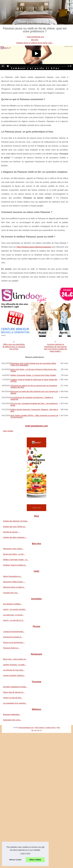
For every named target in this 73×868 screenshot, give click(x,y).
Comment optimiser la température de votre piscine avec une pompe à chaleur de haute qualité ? (55, 348)
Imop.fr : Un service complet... (15, 609)
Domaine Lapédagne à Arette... (15, 687)
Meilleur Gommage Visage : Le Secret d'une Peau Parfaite (33, 375)
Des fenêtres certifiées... (12, 604)
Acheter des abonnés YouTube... (16, 521)
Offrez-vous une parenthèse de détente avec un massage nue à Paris (14, 347)
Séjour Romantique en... (12, 576)
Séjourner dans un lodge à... (14, 587)
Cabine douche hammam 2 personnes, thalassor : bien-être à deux (34, 410)
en (35, 730)
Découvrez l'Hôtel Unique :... (14, 582)
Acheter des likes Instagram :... (15, 537)
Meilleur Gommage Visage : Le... (16, 560)
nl (41, 730)
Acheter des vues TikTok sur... (15, 527)
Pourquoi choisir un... (11, 648)
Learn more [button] (25, 853)
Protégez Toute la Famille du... (15, 565)
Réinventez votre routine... (13, 549)
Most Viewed (8, 431)
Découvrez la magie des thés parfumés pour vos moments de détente (34, 392)
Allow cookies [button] (35, 860)
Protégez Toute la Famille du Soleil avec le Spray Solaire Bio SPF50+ (34, 380)
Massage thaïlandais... (12, 714)
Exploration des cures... (12, 720)
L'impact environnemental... (14, 632)
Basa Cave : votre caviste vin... (15, 659)
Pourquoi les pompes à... (13, 637)
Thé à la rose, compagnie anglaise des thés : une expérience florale (34, 404)
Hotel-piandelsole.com (26, 728)
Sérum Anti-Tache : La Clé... (14, 554)
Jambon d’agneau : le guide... (15, 665)
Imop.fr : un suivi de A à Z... (14, 620)
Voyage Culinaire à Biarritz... (14, 675)
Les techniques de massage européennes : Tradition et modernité (32, 398)
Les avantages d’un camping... (15, 703)
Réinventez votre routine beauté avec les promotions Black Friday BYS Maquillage (33, 364)
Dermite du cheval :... (11, 532)
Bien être (35, 40)
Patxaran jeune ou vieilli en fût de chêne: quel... (35, 43)
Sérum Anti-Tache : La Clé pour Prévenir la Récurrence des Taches (33, 370)
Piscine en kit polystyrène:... (14, 642)
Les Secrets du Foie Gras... (14, 670)
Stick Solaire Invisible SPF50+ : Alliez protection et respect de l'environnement (34, 416)
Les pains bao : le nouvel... (13, 615)
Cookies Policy (50, 728)
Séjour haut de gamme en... (14, 692)
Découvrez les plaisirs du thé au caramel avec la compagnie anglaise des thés (34, 386)
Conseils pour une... (11, 593)
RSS (58, 728)
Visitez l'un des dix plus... (13, 698)
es (38, 730)
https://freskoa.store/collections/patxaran (34, 247)
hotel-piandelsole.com (36, 37)
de (32, 730)
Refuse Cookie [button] (15, 860)
